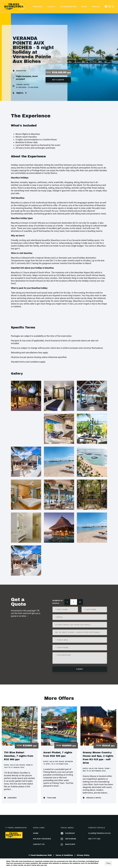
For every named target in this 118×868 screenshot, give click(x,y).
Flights (51, 7)
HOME (36, 833)
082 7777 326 (94, 839)
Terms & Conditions (64, 855)
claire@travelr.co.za (100, 833)
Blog (84, 7)
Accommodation (69, 7)
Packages (38, 7)
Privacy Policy (83, 855)
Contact (96, 7)
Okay (108, 863)
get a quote (58, 80)
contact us (39, 844)
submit (80, 669)
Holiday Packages (42, 839)
